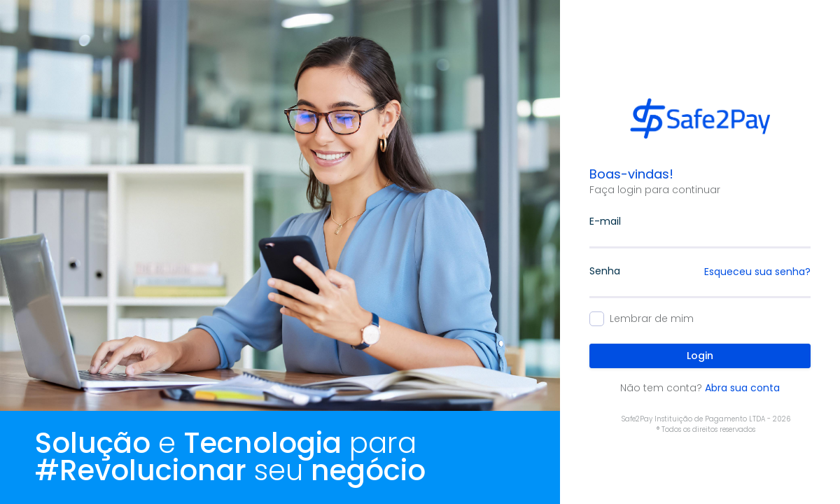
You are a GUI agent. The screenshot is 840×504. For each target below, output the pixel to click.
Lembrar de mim (652, 318)
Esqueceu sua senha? (757, 272)
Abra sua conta (742, 388)
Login (700, 356)
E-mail (605, 221)
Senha (605, 271)
